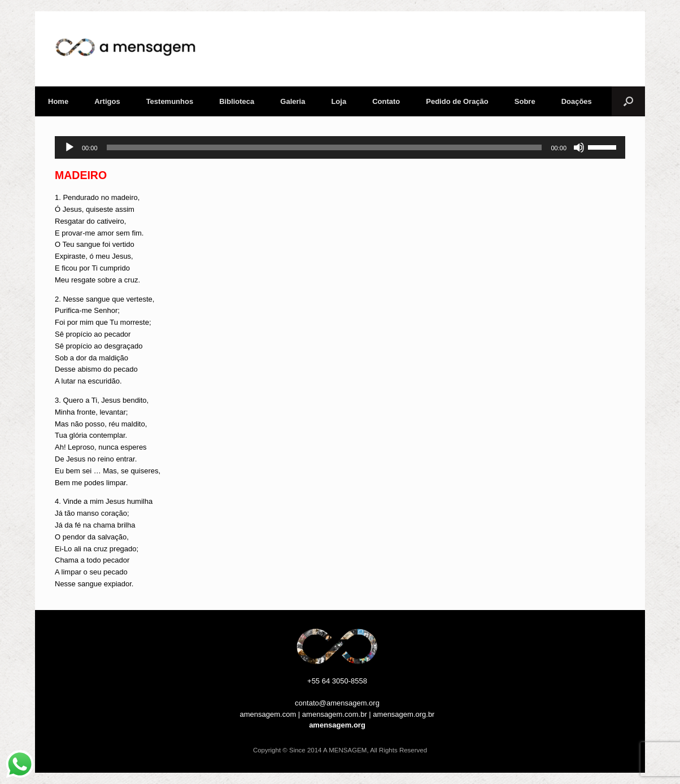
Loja (339, 101)
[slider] (324, 147)
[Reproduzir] (69, 147)
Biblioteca (237, 101)
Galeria (293, 101)
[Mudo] (579, 147)
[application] (340, 147)
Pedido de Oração (457, 101)
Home (58, 101)
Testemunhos (170, 101)
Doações (577, 101)
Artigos (107, 101)
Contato (386, 101)
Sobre (525, 101)
